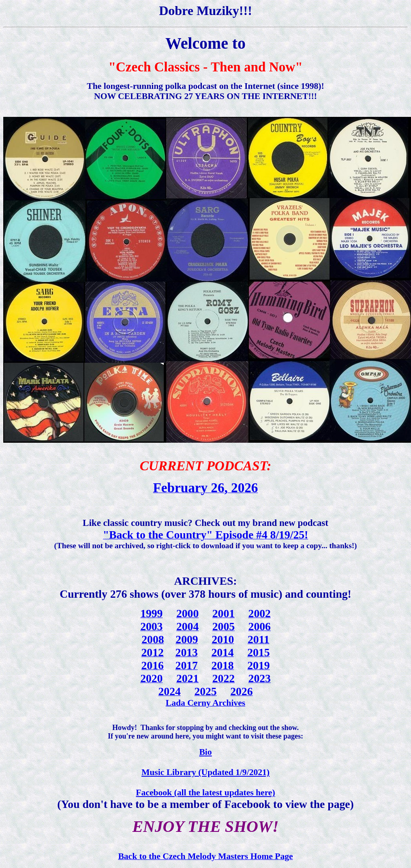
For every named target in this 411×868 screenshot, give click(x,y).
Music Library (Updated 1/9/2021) (205, 772)
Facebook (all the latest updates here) (205, 793)
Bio (205, 752)
